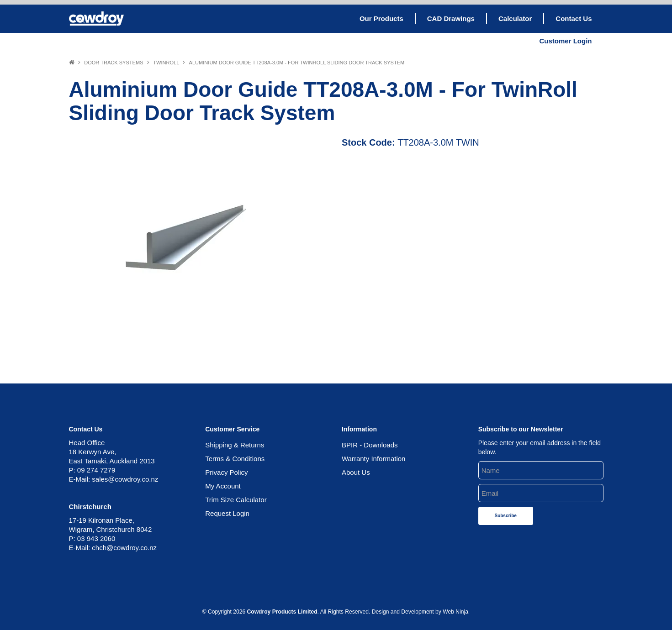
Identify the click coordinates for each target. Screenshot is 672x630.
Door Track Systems (114, 63)
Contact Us (574, 18)
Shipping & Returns (235, 445)
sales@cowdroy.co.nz (125, 479)
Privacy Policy (226, 472)
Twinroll (166, 63)
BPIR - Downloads (370, 445)
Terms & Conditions (235, 459)
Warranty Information (374, 459)
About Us (356, 472)
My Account (223, 486)
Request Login (227, 513)
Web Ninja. (456, 612)
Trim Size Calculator (236, 500)
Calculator (515, 18)
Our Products (381, 18)
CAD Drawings (451, 18)
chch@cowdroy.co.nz (124, 548)
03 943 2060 (96, 538)
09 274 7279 (96, 470)
